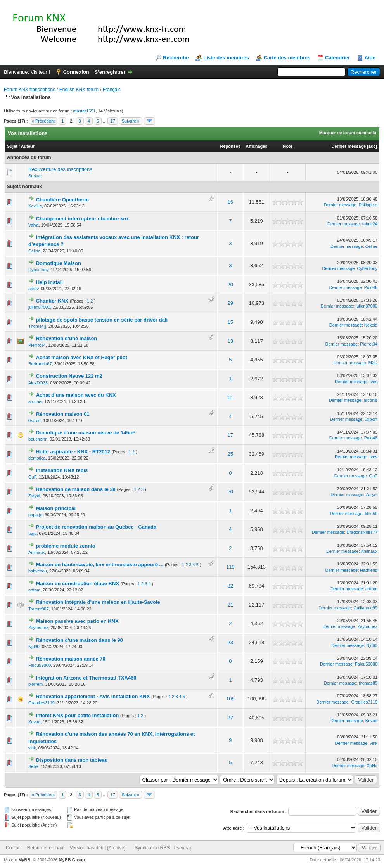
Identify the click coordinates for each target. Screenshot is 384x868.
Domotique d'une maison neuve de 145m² (86, 433)
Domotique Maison (59, 263)
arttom (34, 590)
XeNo (372, 766)
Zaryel (34, 496)
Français (112, 90)
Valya (34, 225)
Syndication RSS (152, 848)
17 (112, 121)
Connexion (76, 72)
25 (230, 454)
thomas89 (368, 683)
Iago (32, 533)
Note (287, 146)
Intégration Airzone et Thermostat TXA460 (86, 678)
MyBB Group (72, 860)
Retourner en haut (46, 848)
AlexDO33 (38, 383)
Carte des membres (287, 58)
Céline (34, 251)
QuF (32, 477)
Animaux (37, 552)
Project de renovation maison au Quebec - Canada (96, 527)
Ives (374, 382)
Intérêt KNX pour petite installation (78, 715)
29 (230, 303)
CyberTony (38, 270)
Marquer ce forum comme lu (348, 133)
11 (230, 397)
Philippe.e (368, 205)
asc (372, 146)
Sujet (12, 146)
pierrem (35, 684)
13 (230, 341)
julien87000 (39, 307)
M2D (373, 363)
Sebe (33, 766)
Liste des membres (226, 58)
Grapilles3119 (42, 703)
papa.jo (35, 515)
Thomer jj (37, 326)
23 (230, 642)
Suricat (35, 176)
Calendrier (337, 58)
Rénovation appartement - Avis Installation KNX (93, 696)
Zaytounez (38, 628)
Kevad (34, 722)
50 (230, 492)
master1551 (85, 111)
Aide (370, 58)
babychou (38, 571)
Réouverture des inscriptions (60, 169)
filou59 (371, 514)
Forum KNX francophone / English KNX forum (51, 90)
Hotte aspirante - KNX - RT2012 (73, 452)
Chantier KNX (52, 301)
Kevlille (35, 206)
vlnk (32, 748)
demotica (37, 458)
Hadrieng (369, 570)
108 (230, 699)
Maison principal (56, 508)
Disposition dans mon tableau (72, 760)
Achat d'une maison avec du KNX (76, 395)
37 (230, 718)
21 (230, 605)
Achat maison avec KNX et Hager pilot (82, 357)
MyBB (24, 860)
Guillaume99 (365, 608)
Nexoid (371, 325)
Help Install (49, 282)
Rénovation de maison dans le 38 (76, 489)
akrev (33, 289)
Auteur (28, 146)
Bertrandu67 (40, 364)
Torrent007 (39, 609)
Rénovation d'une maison (67, 338)
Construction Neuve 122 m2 (69, 376)
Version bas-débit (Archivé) (98, 848)
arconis (35, 401)
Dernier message (349, 146)
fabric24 (370, 224)
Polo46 (371, 287)
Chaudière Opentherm (63, 200)
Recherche (176, 58)
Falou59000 (40, 665)
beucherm (38, 439)
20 (230, 284)
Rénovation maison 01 (63, 414)
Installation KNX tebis (62, 470)
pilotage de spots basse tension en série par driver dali (102, 320)
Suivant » (131, 121)
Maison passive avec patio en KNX (77, 621)
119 (230, 567)
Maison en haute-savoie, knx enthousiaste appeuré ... (100, 565)
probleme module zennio (66, 546)
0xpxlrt (35, 420)
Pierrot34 (37, 345)
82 (230, 586)
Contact (14, 848)
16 (230, 202)
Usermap (183, 848)
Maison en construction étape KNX (78, 584)
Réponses (230, 146)
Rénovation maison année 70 (71, 659)
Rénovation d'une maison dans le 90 (80, 640)
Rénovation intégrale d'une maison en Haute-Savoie (98, 602)
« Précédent (43, 121)
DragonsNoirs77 (362, 532)
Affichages (256, 146)
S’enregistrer (110, 72)
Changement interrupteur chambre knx (83, 219)
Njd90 (34, 647)
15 (230, 322)
